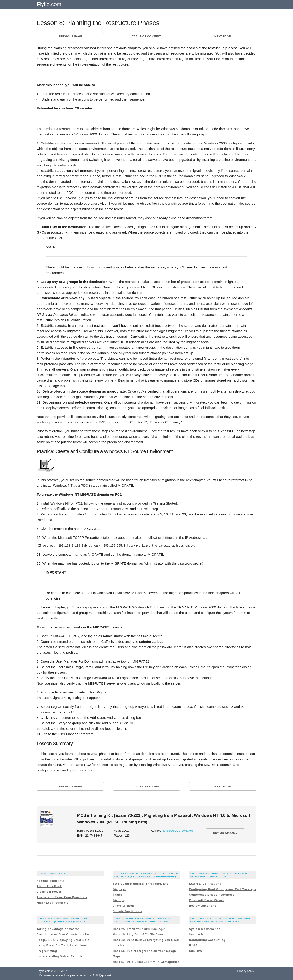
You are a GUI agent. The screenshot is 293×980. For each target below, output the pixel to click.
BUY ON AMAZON (225, 833)
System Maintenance (205, 929)
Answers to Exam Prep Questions (62, 897)
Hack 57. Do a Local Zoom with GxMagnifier (146, 962)
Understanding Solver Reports (60, 956)
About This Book (49, 886)
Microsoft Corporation (178, 831)
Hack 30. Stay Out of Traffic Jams (138, 935)
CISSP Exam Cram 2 (52, 874)
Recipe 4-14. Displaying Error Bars (63, 940)
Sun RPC (196, 951)
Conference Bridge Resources (212, 895)
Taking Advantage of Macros (58, 929)
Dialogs (119, 900)
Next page (223, 36)
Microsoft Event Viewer (207, 900)
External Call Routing (205, 884)
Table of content (146, 36)
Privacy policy (246, 971)
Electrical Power (49, 892)
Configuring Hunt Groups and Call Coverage (223, 889)
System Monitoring (203, 935)
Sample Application (128, 911)
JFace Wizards (124, 906)
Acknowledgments (50, 881)
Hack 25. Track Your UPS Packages (139, 929)
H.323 (193, 945)
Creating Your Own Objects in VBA (63, 935)
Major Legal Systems (52, 903)
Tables (118, 895)
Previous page (70, 36)
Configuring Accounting (207, 940)
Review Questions (203, 906)
